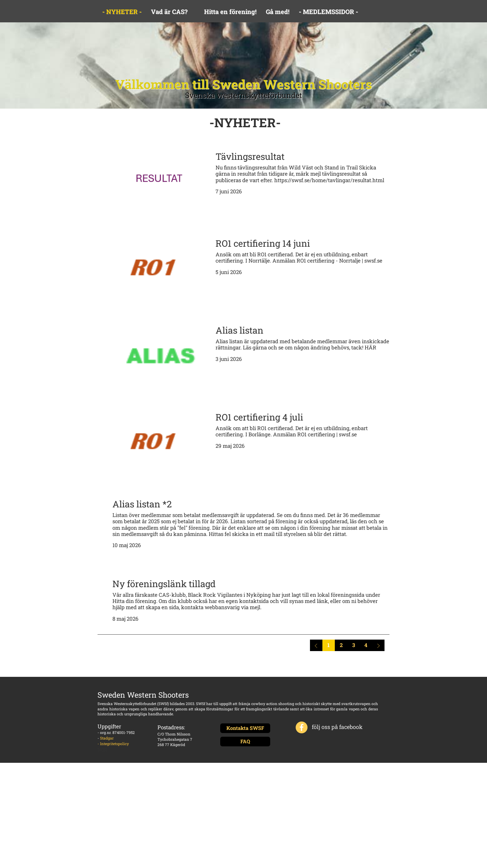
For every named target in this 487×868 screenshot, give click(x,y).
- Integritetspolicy (113, 744)
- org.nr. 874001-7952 (116, 732)
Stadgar (107, 738)
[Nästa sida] (378, 645)
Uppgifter (109, 726)
